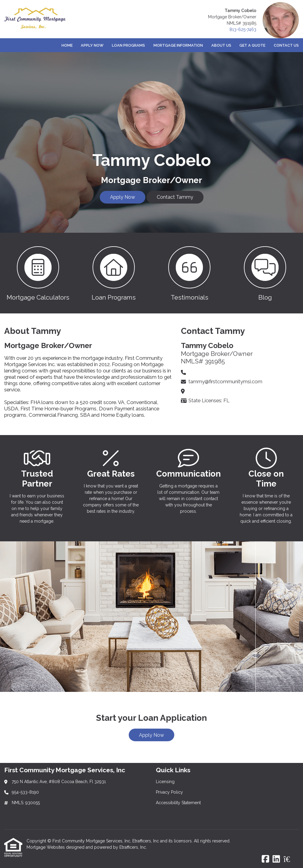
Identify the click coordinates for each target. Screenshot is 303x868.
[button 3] (189, 273)
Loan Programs (128, 45)
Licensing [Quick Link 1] (165, 782)
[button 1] (38, 273)
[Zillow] (290, 859)
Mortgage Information (178, 45)
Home (67, 45)
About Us (221, 45)
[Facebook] (265, 859)
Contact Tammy (175, 197)
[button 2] (114, 273)
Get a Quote (252, 45)
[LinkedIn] (276, 859)
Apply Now (92, 45)
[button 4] (265, 273)
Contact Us (286, 45)
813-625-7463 (243, 30)
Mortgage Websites (46, 847)
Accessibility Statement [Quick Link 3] (178, 803)
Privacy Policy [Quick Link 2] (169, 792)
